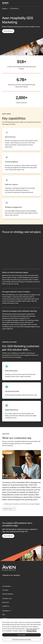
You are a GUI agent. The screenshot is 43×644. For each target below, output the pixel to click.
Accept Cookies (21, 635)
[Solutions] (5, 9)
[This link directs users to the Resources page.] (6, 602)
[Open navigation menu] (39, 3)
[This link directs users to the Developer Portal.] (7, 611)
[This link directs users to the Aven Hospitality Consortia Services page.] (21, 391)
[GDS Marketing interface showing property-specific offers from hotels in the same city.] (21, 251)
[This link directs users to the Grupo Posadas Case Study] (9, 509)
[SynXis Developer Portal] (5, 590)
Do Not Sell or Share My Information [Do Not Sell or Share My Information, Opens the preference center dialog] (21, 640)
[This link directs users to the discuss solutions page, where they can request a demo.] (8, 31)
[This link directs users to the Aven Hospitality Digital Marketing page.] (21, 411)
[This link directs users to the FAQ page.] (4, 614)
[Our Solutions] (6, 586)
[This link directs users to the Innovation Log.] (7, 598)
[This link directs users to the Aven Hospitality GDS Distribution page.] (21, 371)
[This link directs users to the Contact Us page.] (6, 606)
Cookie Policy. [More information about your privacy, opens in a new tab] (32, 631)
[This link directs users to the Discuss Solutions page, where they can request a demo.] (8, 536)
